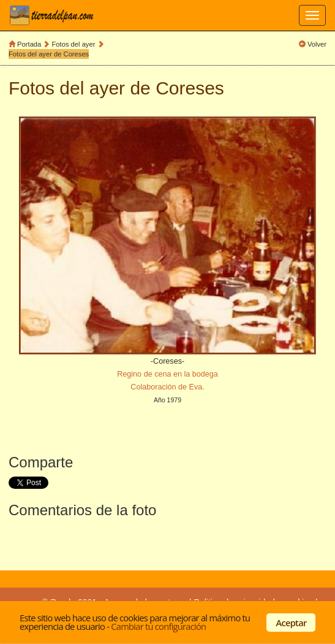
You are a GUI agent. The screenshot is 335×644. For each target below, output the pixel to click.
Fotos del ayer (75, 44)
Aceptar (292, 623)
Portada (29, 44)
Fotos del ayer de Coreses (49, 54)
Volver (317, 44)
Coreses (190, 88)
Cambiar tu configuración (158, 626)
